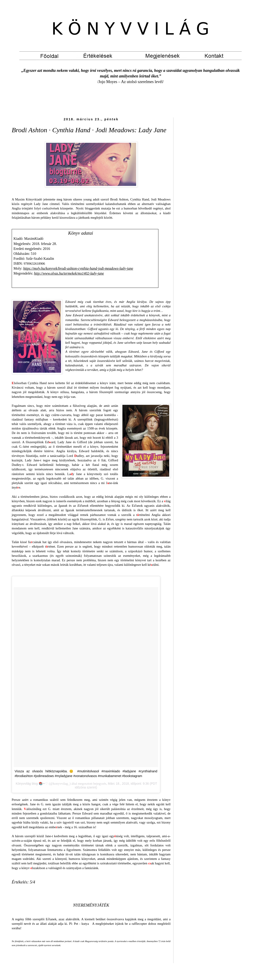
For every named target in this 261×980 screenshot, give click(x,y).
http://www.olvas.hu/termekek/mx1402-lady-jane (69, 273)
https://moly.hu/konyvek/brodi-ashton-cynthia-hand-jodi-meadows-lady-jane (78, 268)
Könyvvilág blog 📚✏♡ (31, 784)
